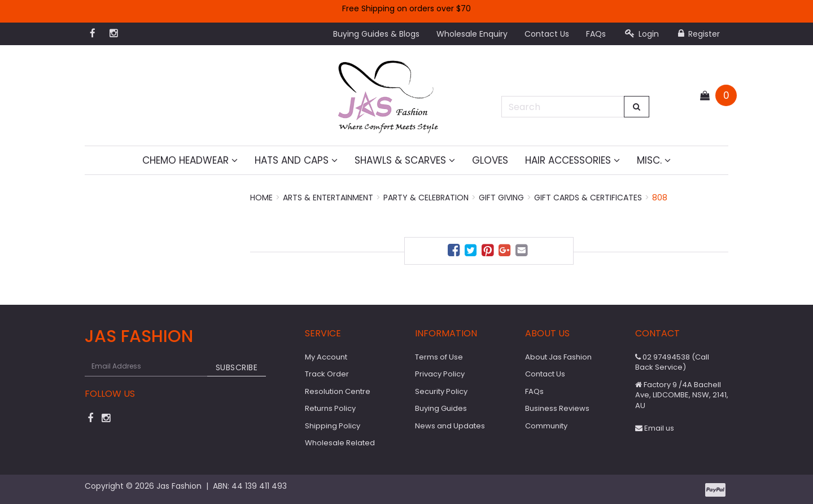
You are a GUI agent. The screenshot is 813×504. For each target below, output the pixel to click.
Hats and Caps (296, 160)
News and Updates (450, 426)
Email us (655, 428)
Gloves (490, 160)
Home (261, 198)
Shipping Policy (333, 426)
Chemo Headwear (190, 160)
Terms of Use (439, 357)
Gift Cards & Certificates (588, 198)
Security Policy (441, 391)
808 (660, 198)
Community (546, 426)
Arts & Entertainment (328, 198)
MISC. (654, 160)
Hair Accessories (572, 160)
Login (642, 34)
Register (699, 34)
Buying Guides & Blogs (376, 34)
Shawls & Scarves (405, 160)
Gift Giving (501, 198)
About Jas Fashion (558, 357)
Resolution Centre (338, 391)
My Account (326, 357)
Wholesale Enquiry (472, 34)
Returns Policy (330, 408)
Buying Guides (441, 408)
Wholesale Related (340, 443)
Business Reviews (557, 408)
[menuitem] (455, 252)
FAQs (596, 34)
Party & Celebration (426, 198)
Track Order (327, 374)
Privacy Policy (440, 374)
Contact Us (547, 34)
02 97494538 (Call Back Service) (672, 362)
